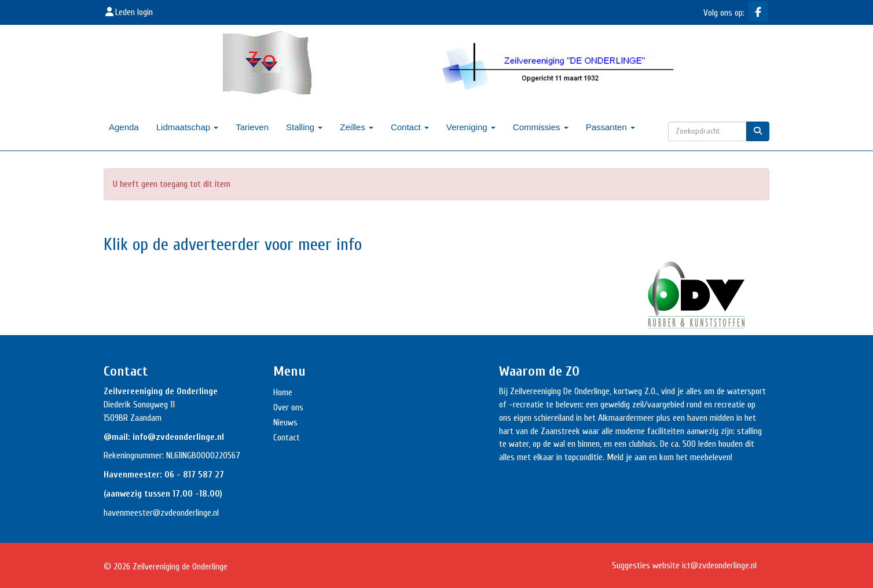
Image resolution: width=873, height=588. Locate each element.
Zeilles (357, 127)
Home (283, 392)
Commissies (541, 127)
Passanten (610, 127)
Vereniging (471, 127)
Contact (410, 127)
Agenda (124, 127)
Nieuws (285, 422)
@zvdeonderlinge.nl (186, 513)
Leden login (128, 12)
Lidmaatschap (188, 127)
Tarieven (252, 127)
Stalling (304, 127)
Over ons (288, 407)
